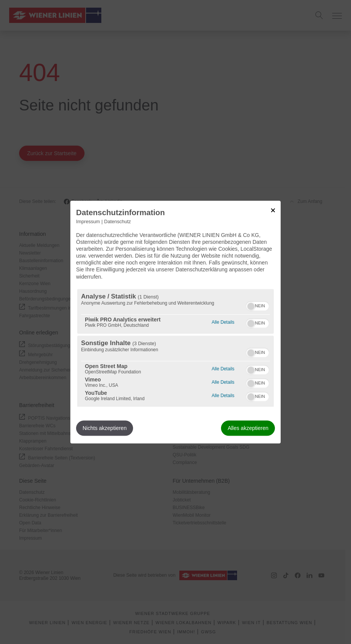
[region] (175, 348)
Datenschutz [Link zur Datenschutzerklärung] (117, 222)
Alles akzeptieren (248, 428)
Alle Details (223, 321)
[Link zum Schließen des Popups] (273, 210)
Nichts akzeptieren (105, 428)
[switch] (258, 305)
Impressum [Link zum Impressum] (88, 222)
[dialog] (175, 322)
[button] (251, 306)
